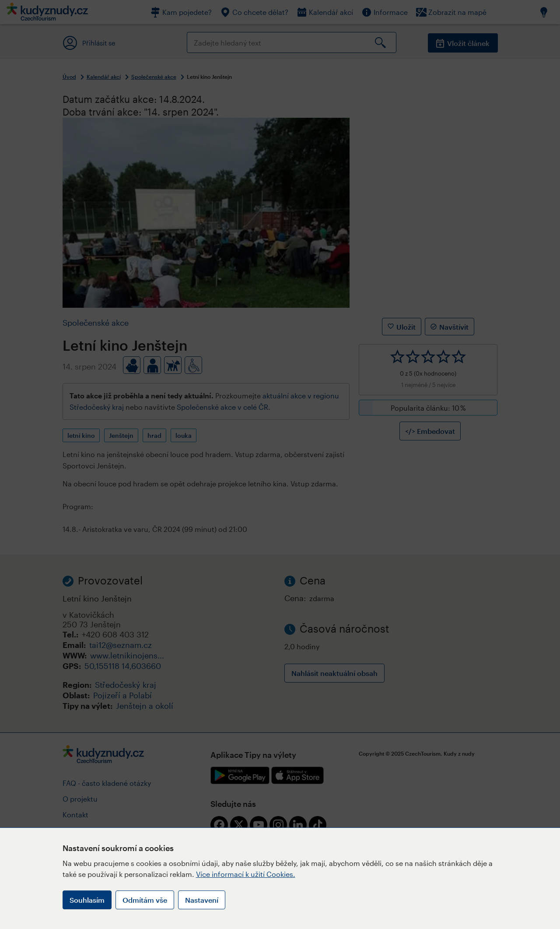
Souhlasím (87, 900)
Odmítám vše (145, 900)
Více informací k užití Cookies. (246, 874)
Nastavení (202, 900)
